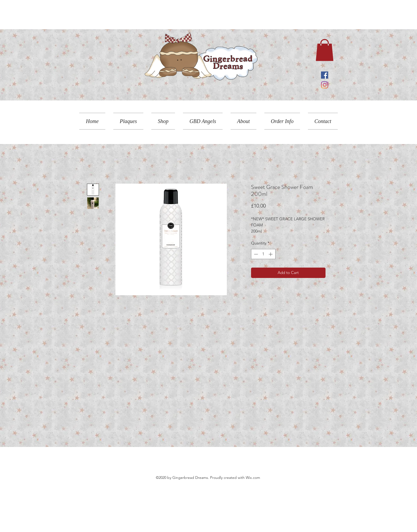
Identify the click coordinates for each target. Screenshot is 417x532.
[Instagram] (325, 85)
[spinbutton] (263, 254)
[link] (325, 50)
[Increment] (271, 254)
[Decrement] (255, 254)
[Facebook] (325, 75)
